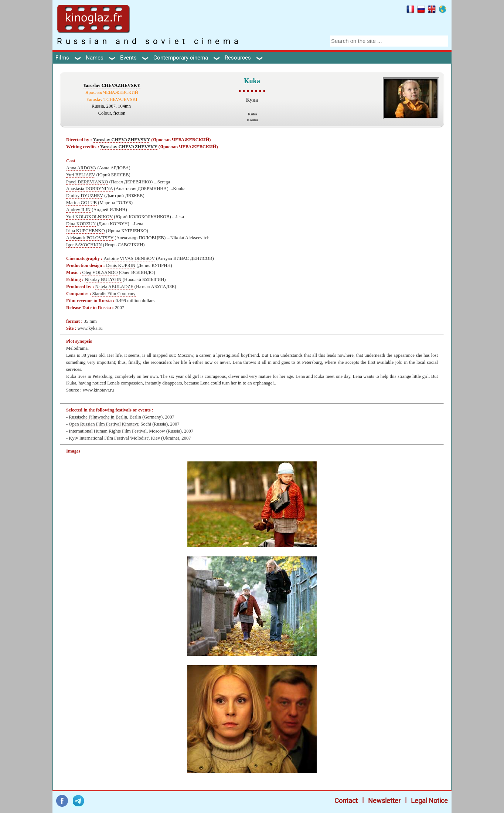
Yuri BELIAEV (81, 175)
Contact (346, 801)
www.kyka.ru (90, 328)
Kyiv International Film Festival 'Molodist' (109, 438)
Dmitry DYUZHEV (85, 196)
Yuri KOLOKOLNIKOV (89, 217)
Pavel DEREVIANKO (87, 182)
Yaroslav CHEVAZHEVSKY (112, 85)
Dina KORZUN (81, 224)
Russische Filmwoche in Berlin (98, 417)
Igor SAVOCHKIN (84, 245)
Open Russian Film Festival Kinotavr (103, 424)
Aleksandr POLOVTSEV (90, 238)
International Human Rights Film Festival (108, 431)
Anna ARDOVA (81, 168)
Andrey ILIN (78, 210)
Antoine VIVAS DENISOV (129, 258)
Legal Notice (429, 801)
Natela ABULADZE (114, 287)
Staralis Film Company (114, 294)
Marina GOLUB (81, 203)
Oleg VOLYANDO (100, 272)
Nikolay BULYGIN (103, 280)
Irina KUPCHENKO (86, 231)
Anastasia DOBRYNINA (89, 189)
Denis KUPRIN (121, 265)
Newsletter (384, 801)
